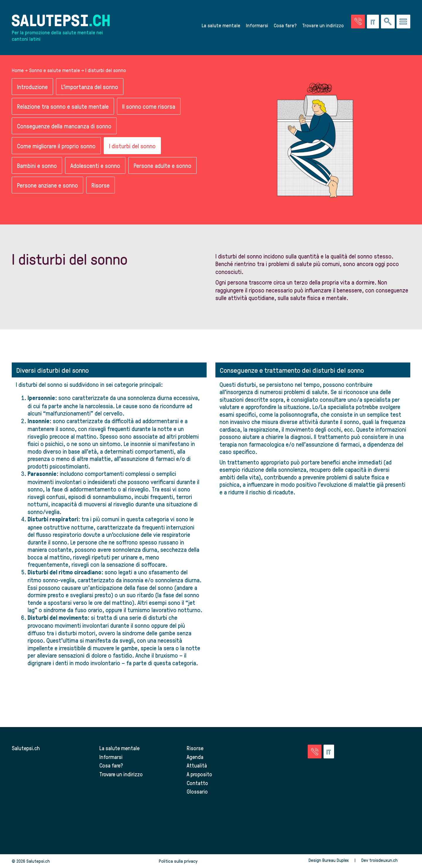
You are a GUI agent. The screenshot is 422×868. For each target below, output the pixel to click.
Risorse (101, 185)
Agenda (195, 757)
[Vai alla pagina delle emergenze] (358, 22)
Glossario (197, 792)
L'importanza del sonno (90, 87)
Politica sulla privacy (178, 861)
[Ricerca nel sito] (388, 22)
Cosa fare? (285, 25)
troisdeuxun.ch (390, 860)
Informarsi (257, 25)
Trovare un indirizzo (323, 25)
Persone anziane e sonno (47, 185)
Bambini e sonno (37, 166)
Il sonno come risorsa (149, 107)
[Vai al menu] (403, 22)
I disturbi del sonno (132, 146)
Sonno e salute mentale (55, 70)
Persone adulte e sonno (162, 166)
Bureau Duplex (336, 860)
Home (18, 70)
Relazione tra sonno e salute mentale (63, 107)
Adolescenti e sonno (95, 166)
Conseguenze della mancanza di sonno (64, 126)
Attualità (197, 766)
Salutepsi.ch (26, 748)
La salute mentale (221, 25)
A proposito (199, 774)
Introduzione (32, 87)
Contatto (197, 783)
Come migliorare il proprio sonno (56, 146)
